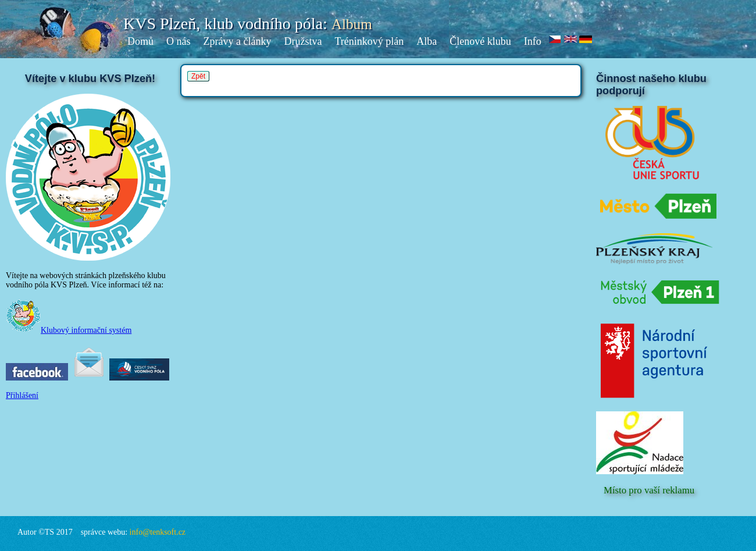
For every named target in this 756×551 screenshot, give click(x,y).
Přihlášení (22, 395)
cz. (555, 40)
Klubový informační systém (69, 330)
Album (352, 24)
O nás (179, 41)
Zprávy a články (238, 41)
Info (533, 41)
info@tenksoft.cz (158, 532)
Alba (427, 41)
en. (571, 40)
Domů (140, 41)
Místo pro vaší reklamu (649, 490)
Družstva (303, 41)
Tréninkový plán (369, 41)
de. (586, 40)
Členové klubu (480, 41)
